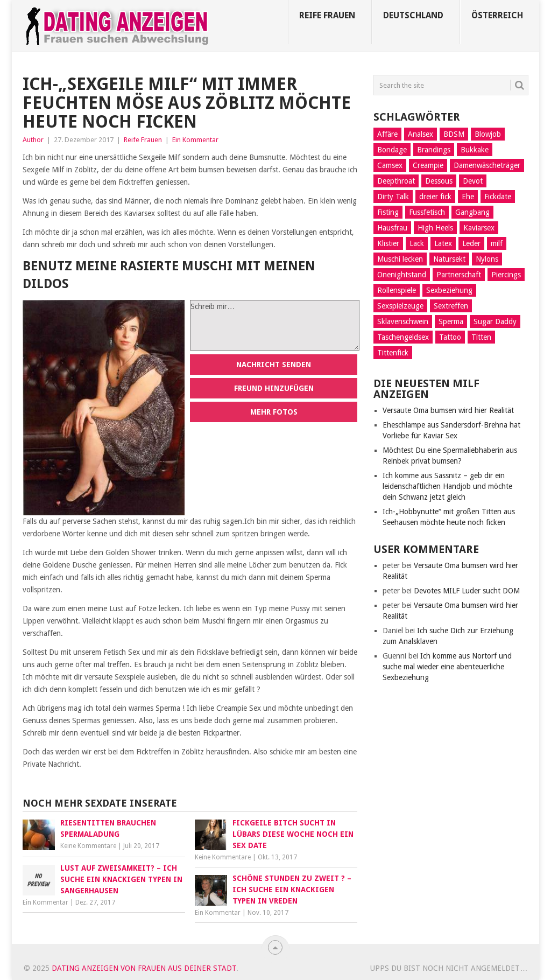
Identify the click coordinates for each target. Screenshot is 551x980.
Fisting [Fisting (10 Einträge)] (388, 212)
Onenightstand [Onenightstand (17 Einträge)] (402, 275)
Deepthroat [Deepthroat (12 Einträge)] (396, 181)
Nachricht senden (274, 365)
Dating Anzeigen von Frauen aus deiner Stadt (144, 968)
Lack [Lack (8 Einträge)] (417, 243)
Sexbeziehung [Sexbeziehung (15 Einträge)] (449, 290)
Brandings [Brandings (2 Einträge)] (434, 150)
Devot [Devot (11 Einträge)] (473, 181)
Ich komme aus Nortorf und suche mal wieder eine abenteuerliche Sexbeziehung (447, 667)
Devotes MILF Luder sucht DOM (467, 591)
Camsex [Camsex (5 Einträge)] (390, 165)
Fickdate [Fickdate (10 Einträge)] (498, 197)
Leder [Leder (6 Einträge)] (471, 243)
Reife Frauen (327, 15)
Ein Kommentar (195, 140)
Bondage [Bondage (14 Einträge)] (392, 150)
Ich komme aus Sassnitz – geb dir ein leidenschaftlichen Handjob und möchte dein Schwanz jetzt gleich (447, 486)
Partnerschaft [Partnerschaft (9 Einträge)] (459, 275)
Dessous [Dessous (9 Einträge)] (439, 181)
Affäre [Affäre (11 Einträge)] (387, 134)
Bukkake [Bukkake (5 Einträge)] (475, 150)
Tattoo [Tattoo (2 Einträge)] (450, 337)
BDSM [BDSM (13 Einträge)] (454, 134)
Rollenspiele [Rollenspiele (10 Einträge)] (397, 290)
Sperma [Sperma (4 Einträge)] (451, 321)
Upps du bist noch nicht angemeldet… (449, 968)
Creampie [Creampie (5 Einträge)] (428, 165)
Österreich (497, 15)
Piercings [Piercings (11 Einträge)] (506, 275)
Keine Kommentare (88, 846)
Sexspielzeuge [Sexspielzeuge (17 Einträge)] (400, 306)
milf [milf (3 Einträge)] (497, 243)
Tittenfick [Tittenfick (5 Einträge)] (393, 353)
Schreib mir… (275, 325)
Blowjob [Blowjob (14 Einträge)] (488, 134)
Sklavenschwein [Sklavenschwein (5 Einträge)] (403, 321)
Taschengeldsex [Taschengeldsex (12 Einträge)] (403, 337)
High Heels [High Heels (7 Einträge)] (435, 228)
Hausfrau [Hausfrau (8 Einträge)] (392, 228)
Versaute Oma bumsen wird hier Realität (448, 410)
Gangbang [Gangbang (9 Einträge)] (472, 212)
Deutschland (413, 15)
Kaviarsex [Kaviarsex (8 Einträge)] (479, 228)
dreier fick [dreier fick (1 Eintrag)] (435, 197)
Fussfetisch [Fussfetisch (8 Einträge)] (427, 212)
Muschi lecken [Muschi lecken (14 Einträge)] (400, 259)
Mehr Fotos (274, 412)
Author (33, 140)
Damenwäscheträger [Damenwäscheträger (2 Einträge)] (487, 165)
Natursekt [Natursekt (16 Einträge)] (449, 259)
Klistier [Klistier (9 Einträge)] (388, 243)
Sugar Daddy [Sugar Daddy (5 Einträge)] (495, 321)
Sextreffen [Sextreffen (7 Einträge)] (451, 306)
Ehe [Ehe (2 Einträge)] (468, 197)
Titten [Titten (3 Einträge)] (481, 337)
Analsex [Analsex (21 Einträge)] (421, 134)
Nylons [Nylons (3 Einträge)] (487, 259)
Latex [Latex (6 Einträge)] (443, 243)
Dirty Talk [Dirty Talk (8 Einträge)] (393, 197)
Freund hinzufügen (274, 388)
